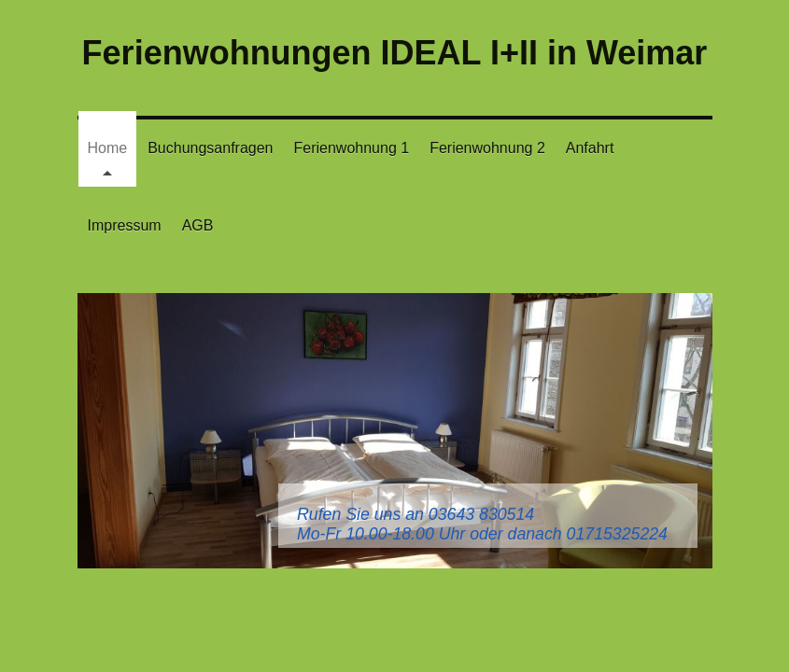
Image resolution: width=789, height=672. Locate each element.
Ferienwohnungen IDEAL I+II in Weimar (395, 53)
